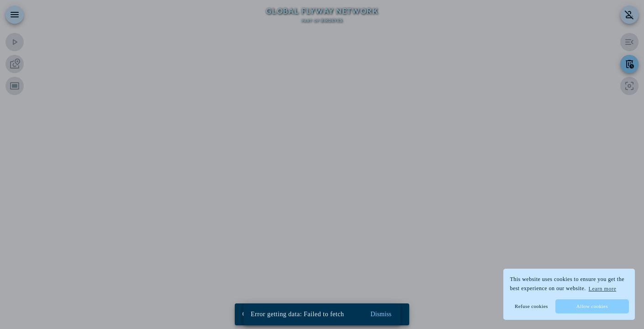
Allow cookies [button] (592, 306)
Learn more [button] (603, 289)
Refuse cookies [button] (531, 306)
